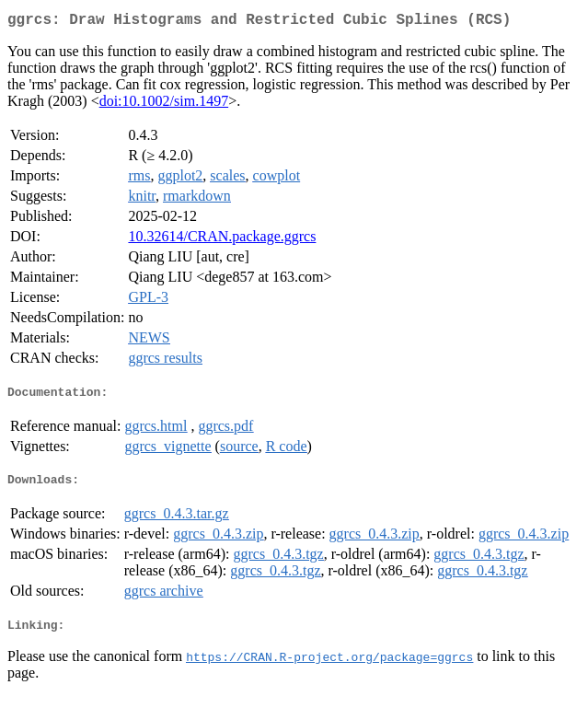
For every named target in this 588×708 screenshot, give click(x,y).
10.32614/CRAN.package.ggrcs (222, 240)
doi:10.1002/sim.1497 (164, 104)
